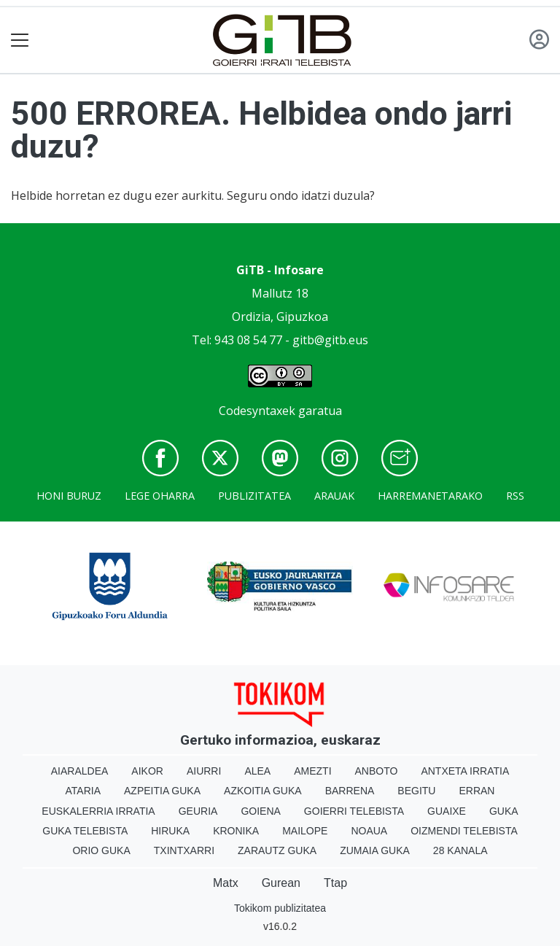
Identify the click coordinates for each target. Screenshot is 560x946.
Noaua (369, 831)
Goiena (260, 811)
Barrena (350, 791)
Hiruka (170, 831)
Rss (515, 496)
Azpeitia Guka (162, 791)
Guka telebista (85, 831)
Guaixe (447, 811)
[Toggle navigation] (20, 40)
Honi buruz (69, 496)
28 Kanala (460, 850)
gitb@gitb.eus (330, 340)
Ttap (335, 883)
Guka (504, 811)
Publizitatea (254, 496)
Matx (226, 883)
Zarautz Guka (277, 850)
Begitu (416, 791)
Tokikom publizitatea (280, 908)
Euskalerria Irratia (98, 811)
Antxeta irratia (465, 771)
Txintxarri (184, 850)
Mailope (305, 831)
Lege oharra (160, 496)
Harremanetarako (430, 496)
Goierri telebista (354, 811)
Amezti (312, 771)
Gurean (281, 883)
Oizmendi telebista (464, 831)
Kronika (236, 831)
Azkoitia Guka (263, 791)
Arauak (334, 496)
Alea (257, 771)
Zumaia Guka (375, 850)
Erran (477, 791)
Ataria (83, 791)
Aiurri (204, 771)
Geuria (198, 811)
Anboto (377, 771)
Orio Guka (101, 850)
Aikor (147, 771)
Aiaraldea (80, 771)
